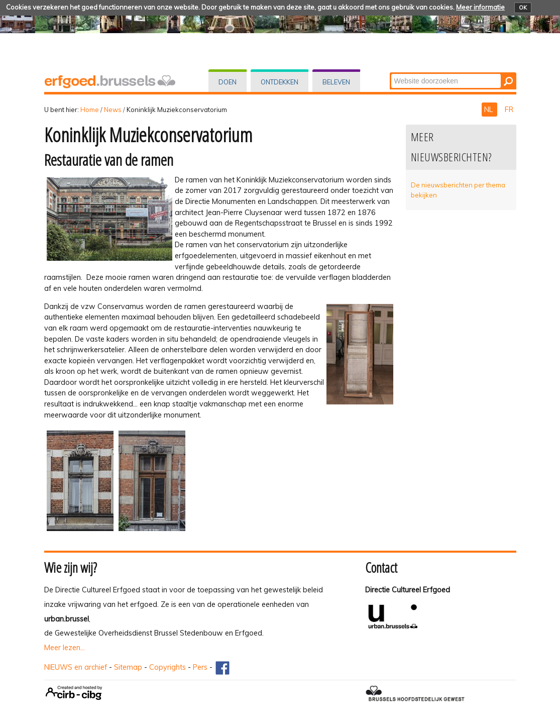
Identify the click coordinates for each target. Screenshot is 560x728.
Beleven (336, 82)
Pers (200, 667)
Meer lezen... (65, 648)
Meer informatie (480, 7)
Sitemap (128, 667)
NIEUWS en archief (76, 667)
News (113, 110)
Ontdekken (279, 82)
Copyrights (167, 667)
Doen (228, 82)
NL (489, 110)
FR (509, 110)
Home (90, 110)
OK (523, 8)
